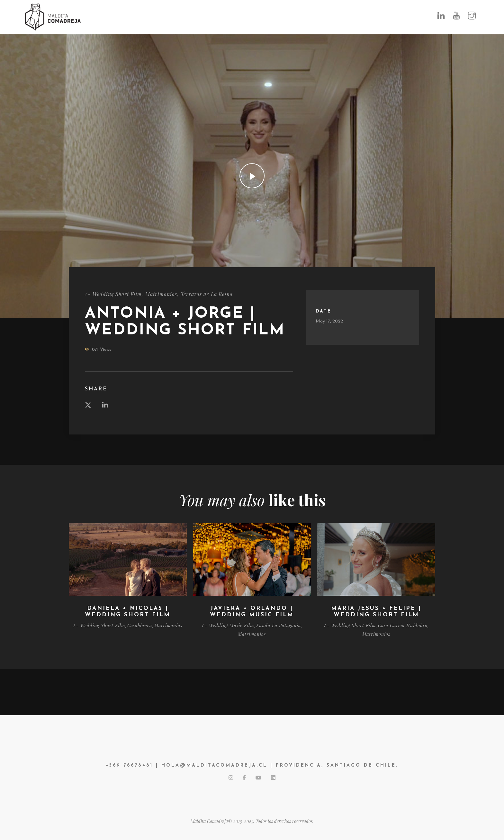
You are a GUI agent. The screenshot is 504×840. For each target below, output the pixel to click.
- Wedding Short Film (115, 294)
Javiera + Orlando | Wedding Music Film (252, 612)
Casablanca (140, 625)
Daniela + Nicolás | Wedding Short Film (128, 612)
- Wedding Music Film (229, 625)
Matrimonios (162, 294)
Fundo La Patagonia (279, 625)
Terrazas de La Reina (207, 294)
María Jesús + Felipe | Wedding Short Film (376, 612)
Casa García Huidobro (403, 625)
